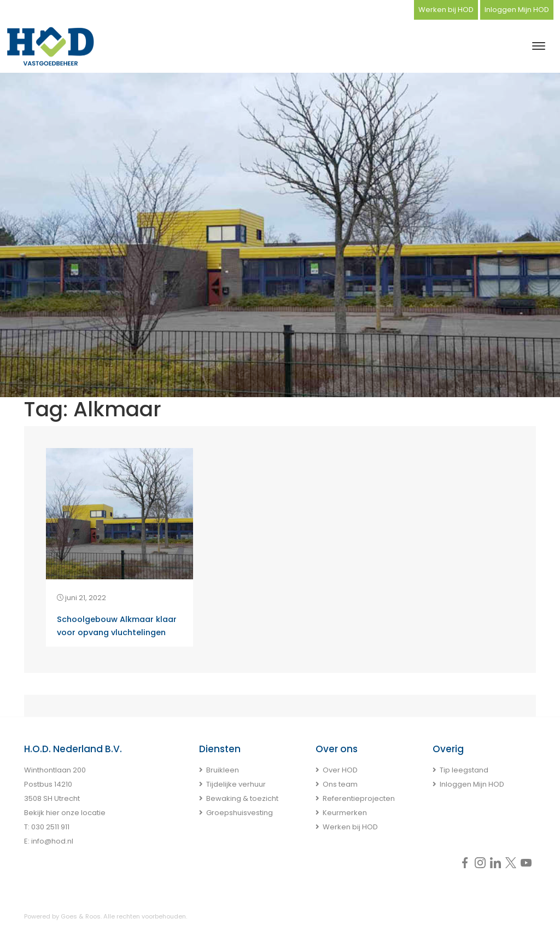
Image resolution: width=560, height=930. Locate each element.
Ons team (340, 784)
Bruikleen (223, 770)
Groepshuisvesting (240, 813)
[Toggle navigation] (538, 46)
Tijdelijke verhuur (236, 784)
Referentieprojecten (359, 798)
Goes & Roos (81, 916)
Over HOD (340, 770)
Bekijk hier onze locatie (65, 813)
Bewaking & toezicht (242, 798)
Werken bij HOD (446, 10)
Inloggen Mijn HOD (517, 10)
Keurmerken (345, 813)
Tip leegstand (464, 770)
